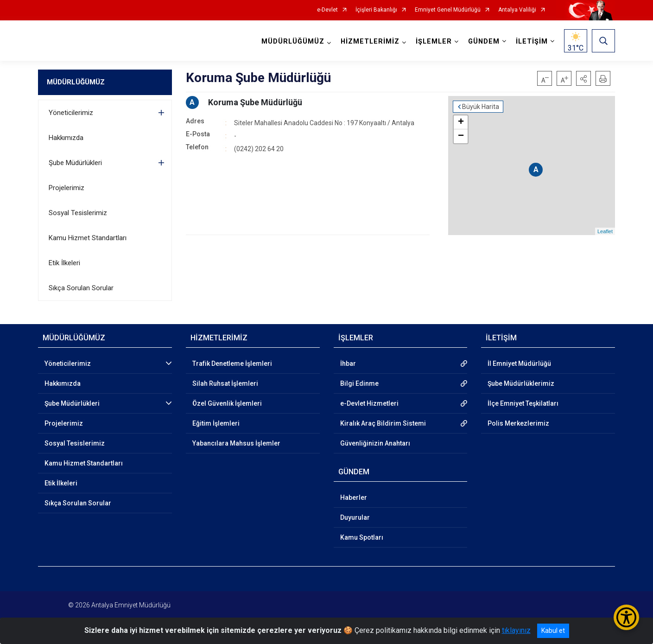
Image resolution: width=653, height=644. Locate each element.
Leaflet (605, 231)
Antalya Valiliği (517, 10)
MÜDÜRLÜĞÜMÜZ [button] (293, 41)
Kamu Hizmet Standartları (88, 238)
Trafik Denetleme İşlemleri (232, 363)
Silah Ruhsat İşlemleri (225, 383)
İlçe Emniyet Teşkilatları (523, 403)
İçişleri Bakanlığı (376, 10)
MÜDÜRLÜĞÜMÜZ (76, 82)
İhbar (348, 363)
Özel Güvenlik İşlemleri (227, 403)
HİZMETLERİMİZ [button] (370, 41)
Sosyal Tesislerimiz (78, 213)
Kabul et (553, 631)
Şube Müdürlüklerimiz (521, 383)
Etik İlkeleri (64, 263)
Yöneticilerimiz (71, 113)
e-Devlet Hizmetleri (369, 403)
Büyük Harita (481, 107)
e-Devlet (327, 10)
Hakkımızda (66, 138)
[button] (583, 78)
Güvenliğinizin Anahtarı (375, 443)
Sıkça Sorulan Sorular (81, 288)
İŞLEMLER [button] (434, 41)
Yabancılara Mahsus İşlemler (236, 443)
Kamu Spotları (362, 537)
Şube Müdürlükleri (75, 163)
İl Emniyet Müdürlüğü (519, 363)
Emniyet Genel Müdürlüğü (448, 10)
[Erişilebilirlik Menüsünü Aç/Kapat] (626, 617)
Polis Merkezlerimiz (518, 423)
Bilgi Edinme (359, 383)
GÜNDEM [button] (484, 41)
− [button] (461, 136)
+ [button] (461, 122)
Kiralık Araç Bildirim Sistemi (383, 423)
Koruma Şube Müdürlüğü (255, 102)
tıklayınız (516, 630)
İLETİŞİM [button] (532, 41)
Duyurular (355, 517)
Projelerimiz (67, 188)
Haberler (354, 497)
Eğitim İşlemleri (216, 423)
